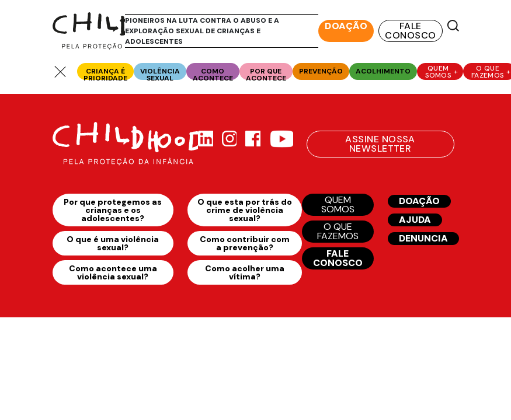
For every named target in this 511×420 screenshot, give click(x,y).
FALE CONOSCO (410, 31)
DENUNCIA (423, 238)
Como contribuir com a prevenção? (245, 243)
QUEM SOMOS (338, 204)
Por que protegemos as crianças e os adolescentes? (113, 210)
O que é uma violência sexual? (113, 243)
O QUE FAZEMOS (338, 231)
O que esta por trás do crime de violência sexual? (245, 210)
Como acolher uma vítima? (245, 272)
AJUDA (415, 220)
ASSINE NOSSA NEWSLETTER (380, 144)
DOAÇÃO (346, 26)
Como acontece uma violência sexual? (113, 272)
